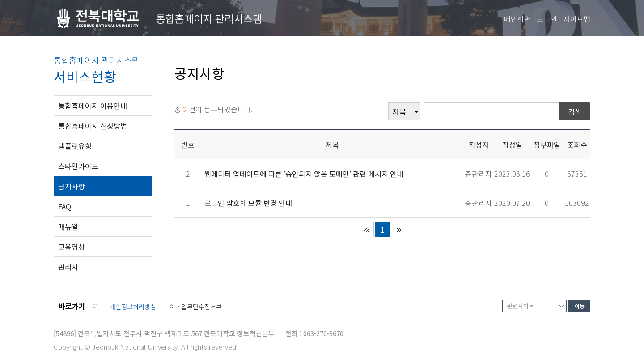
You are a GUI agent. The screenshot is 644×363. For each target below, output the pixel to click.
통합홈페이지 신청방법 (93, 126)
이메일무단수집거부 (196, 307)
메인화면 (517, 19)
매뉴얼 (68, 226)
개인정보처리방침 (133, 307)
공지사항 (72, 186)
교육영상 (72, 247)
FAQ (65, 206)
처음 (366, 230)
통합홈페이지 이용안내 (93, 106)
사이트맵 (577, 19)
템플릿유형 (75, 146)
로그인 (547, 19)
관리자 (68, 267)
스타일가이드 (78, 166)
